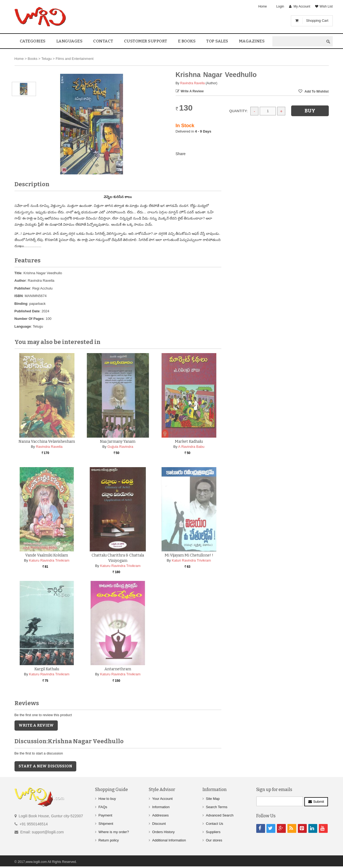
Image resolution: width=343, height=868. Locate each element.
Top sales (217, 41)
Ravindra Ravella (192, 83)
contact (103, 41)
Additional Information (169, 840)
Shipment (106, 824)
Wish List (326, 6)
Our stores (214, 840)
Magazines (252, 41)
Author (20, 281)
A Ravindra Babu (191, 447)
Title (18, 273)
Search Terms (217, 807)
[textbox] (298, 41)
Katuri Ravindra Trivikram (191, 560)
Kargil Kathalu (47, 669)
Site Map (213, 799)
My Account (302, 6)
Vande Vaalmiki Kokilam (47, 555)
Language (23, 326)
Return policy (109, 840)
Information (161, 807)
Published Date (27, 311)
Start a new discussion (45, 766)
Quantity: (239, 111)
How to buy (107, 799)
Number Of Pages (29, 319)
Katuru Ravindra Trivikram (49, 560)
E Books (187, 41)
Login (280, 6)
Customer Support (146, 41)
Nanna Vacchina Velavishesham (47, 442)
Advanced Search (220, 815)
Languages (70, 41)
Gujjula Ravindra (120, 447)
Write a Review (192, 91)
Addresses (160, 815)
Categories (33, 41)
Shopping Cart (317, 21)
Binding (21, 304)
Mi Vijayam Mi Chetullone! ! (189, 555)
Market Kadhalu (189, 442)
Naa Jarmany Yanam (118, 442)
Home (262, 6)
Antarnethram (118, 669)
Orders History (164, 832)
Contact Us (215, 824)
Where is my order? (114, 832)
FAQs (103, 807)
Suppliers (213, 832)
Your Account (163, 799)
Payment (105, 815)
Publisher (22, 288)
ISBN (19, 296)
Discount (159, 824)
